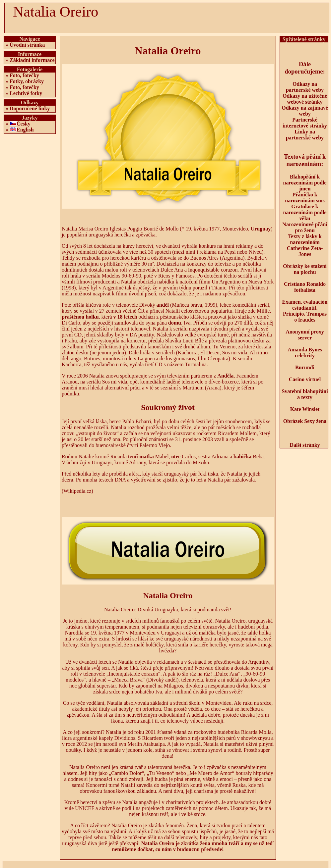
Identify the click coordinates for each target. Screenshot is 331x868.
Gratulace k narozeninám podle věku (305, 212)
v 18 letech (125, 317)
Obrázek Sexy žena (305, 421)
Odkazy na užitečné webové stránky (305, 99)
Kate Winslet (305, 409)
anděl (163, 305)
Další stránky (305, 445)
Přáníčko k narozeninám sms (305, 198)
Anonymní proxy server (305, 335)
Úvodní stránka (27, 45)
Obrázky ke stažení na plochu (305, 269)
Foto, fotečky (24, 75)
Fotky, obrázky (27, 81)
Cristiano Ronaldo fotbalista (305, 287)
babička (242, 457)
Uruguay (261, 229)
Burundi (305, 367)
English (25, 130)
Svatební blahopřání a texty (305, 394)
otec (176, 457)
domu (175, 323)
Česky (24, 124)
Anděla (225, 376)
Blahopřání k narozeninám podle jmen (305, 183)
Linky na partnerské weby (305, 135)
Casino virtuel (305, 379)
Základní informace (32, 60)
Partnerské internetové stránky (305, 123)
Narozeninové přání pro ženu (305, 227)
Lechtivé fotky (26, 93)
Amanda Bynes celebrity (305, 353)
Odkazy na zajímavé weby (305, 111)
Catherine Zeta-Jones (305, 251)
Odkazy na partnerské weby (305, 87)
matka (147, 457)
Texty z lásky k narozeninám (305, 239)
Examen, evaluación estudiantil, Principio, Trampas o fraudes (305, 311)
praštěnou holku (80, 317)
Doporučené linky (30, 108)
